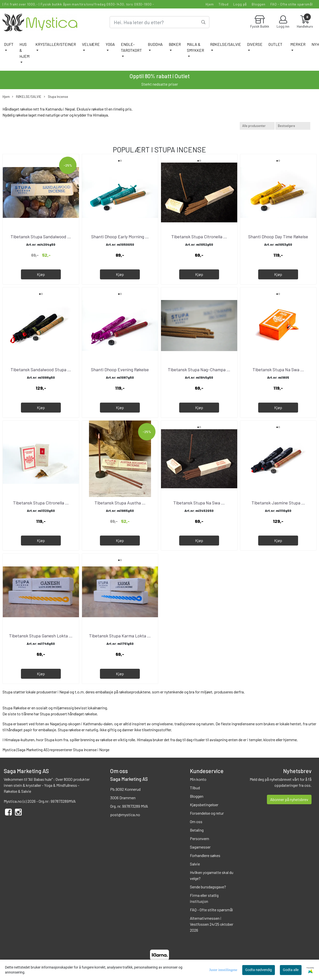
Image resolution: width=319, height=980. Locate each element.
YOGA (110, 44)
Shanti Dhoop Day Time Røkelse (278, 237)
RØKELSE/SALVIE (226, 44)
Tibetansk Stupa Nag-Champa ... (199, 369)
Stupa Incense (56, 97)
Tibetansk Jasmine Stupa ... (278, 503)
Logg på (240, 4)
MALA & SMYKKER (196, 47)
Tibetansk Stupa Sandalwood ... (41, 237)
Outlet (275, 44)
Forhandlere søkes (205, 855)
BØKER (175, 44)
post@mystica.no (125, 815)
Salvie (195, 864)
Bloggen (259, 4)
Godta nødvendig (259, 970)
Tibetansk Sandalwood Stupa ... (41, 369)
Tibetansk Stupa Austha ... (120, 503)
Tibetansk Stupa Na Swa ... (278, 369)
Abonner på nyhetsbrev (289, 799)
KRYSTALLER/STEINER (56, 44)
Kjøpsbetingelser (204, 805)
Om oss (196, 822)
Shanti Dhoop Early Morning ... (120, 237)
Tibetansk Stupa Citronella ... (199, 237)
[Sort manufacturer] (257, 126)
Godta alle (291, 970)
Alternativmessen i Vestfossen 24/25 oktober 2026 (212, 924)
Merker (298, 44)
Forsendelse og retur (207, 813)
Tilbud (223, 4)
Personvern (199, 838)
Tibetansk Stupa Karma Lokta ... (120, 636)
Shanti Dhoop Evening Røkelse (120, 369)
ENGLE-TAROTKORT (131, 47)
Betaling (197, 830)
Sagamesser (200, 847)
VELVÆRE (91, 44)
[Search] (159, 22)
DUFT (9, 44)
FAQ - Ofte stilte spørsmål (292, 4)
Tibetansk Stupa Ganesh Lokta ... (41, 636)
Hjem (210, 4)
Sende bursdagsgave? (208, 887)
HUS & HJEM (24, 50)
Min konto (198, 779)
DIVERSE (255, 44)
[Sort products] (293, 126)
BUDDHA (155, 44)
